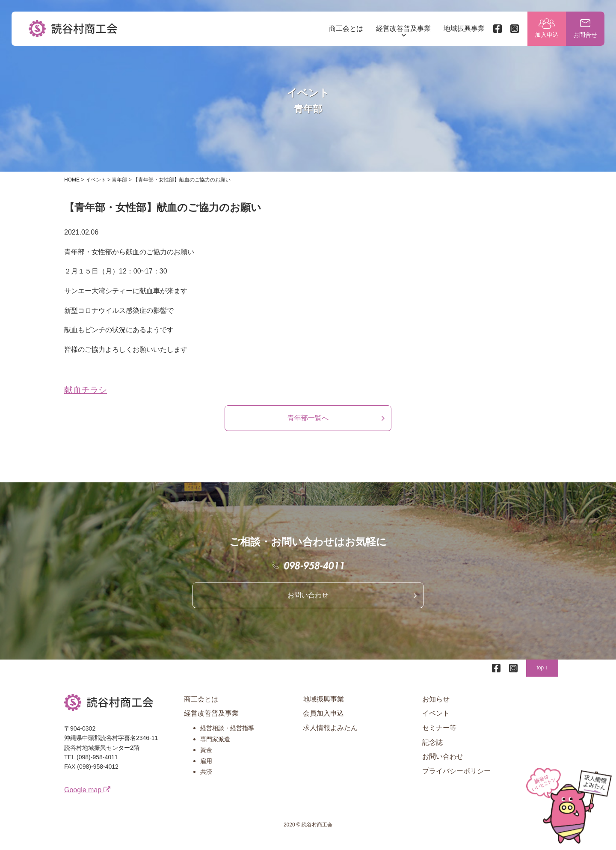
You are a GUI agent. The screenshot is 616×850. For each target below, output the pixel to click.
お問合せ (584, 36)
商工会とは (345, 30)
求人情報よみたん (330, 736)
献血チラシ (86, 398)
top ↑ (542, 676)
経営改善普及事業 (402, 30)
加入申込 (545, 36)
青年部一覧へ (308, 426)
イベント (436, 721)
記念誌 (432, 750)
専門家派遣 (215, 747)
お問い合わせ (308, 603)
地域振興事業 (463, 30)
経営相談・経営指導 (227, 736)
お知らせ (436, 707)
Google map (87, 798)
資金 (206, 758)
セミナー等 (439, 736)
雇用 (206, 769)
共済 (206, 780)
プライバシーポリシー (456, 779)
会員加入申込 (323, 721)
